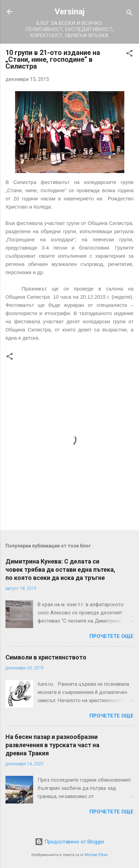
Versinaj (70, 12)
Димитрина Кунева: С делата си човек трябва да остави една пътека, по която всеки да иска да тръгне (60, 570)
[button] (129, 54)
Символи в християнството (46, 657)
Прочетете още (112, 636)
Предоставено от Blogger (70, 842)
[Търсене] (129, 14)
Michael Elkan (96, 855)
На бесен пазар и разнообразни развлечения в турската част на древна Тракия (52, 745)
